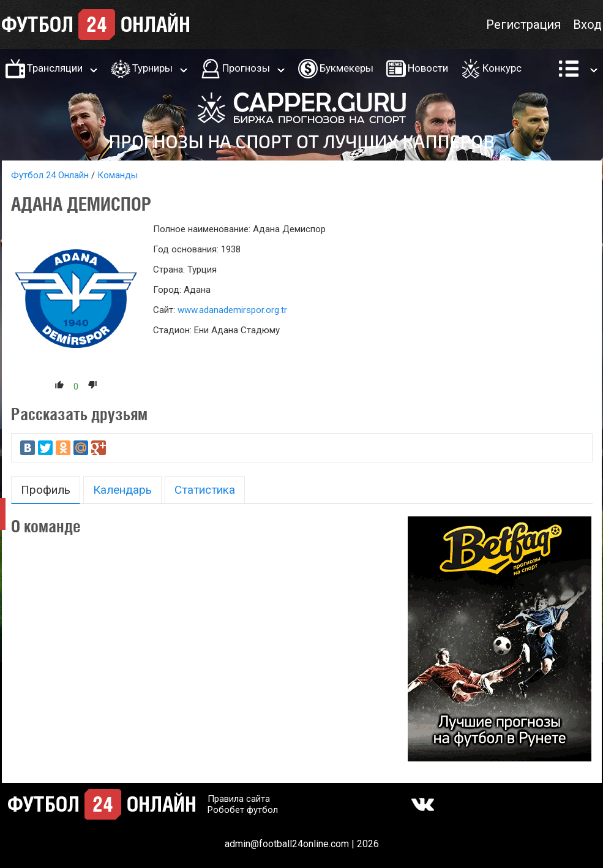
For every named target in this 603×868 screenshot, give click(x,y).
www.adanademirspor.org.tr (232, 310)
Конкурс (502, 68)
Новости (428, 68)
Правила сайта (239, 799)
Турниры (152, 68)
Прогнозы (246, 68)
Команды (118, 175)
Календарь (122, 490)
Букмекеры (346, 68)
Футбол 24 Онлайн (50, 175)
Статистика (205, 490)
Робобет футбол (243, 810)
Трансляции (55, 68)
